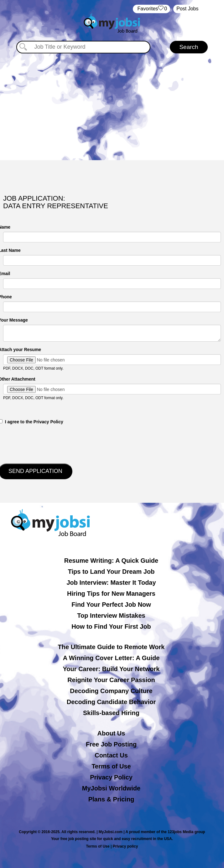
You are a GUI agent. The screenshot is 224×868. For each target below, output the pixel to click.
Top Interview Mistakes (111, 616)
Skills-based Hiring (111, 713)
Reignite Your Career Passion (111, 680)
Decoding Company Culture (111, 691)
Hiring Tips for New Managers (111, 594)
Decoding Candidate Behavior (111, 702)
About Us (111, 733)
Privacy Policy (111, 777)
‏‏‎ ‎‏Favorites (151, 9)
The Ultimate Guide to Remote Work (111, 647)
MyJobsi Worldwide (111, 788)
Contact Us (111, 755)
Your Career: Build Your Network (111, 669)
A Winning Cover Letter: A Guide (111, 658)
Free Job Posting (111, 744)
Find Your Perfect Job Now (111, 605)
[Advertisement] (112, 107)
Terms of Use (111, 766)
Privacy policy (125, 846)
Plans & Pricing (111, 799)
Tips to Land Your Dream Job (111, 572)
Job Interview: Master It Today (111, 583)
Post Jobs (187, 9)
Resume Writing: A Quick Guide (111, 561)
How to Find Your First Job (111, 627)
